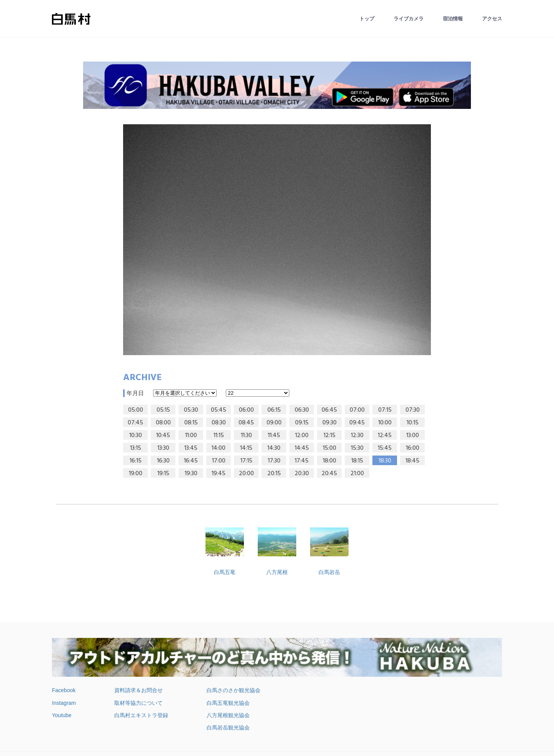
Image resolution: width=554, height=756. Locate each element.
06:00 (246, 410)
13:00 (413, 436)
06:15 (274, 410)
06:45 (329, 410)
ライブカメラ (409, 19)
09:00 (274, 423)
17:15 (246, 461)
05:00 (136, 410)
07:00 (357, 410)
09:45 (357, 423)
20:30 (302, 474)
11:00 (191, 436)
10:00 (385, 423)
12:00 (302, 436)
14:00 (219, 448)
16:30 (163, 461)
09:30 (330, 423)
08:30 (219, 423)
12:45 (385, 436)
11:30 (246, 436)
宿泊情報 (453, 19)
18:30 (385, 461)
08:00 (163, 423)
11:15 (219, 436)
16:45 (191, 461)
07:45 (135, 423)
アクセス (492, 19)
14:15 (246, 448)
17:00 (219, 461)
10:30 (136, 436)
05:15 (163, 410)
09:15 (302, 423)
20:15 (274, 474)
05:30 (191, 410)
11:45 (274, 436)
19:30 (191, 474)
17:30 (274, 461)
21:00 (357, 474)
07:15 (385, 410)
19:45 (219, 474)
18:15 (357, 461)
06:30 (302, 410)
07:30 (413, 410)
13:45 (191, 448)
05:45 (219, 410)
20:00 (246, 474)
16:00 (413, 448)
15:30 (357, 448)
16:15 (136, 461)
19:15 (163, 474)
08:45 (246, 423)
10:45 (163, 436)
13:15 (136, 448)
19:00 (136, 474)
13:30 (163, 448)
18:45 (412, 461)
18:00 (330, 461)
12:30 (357, 436)
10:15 (413, 423)
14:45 (302, 448)
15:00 (330, 448)
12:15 (330, 436)
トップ (367, 19)
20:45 (329, 474)
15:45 (385, 448)
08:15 (191, 423)
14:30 (274, 448)
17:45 (302, 461)
